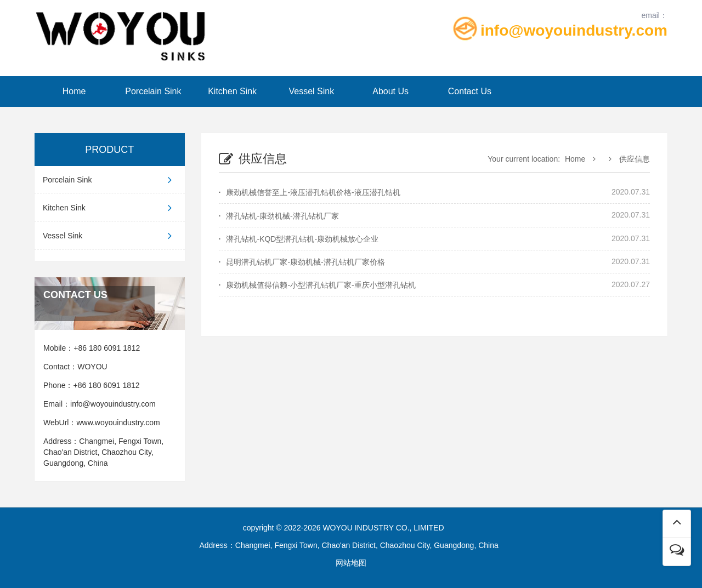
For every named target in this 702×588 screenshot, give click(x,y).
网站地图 (351, 563)
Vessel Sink (312, 91)
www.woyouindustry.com (120, 423)
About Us (390, 91)
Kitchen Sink (232, 91)
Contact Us (470, 91)
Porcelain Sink (153, 91)
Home (74, 91)
